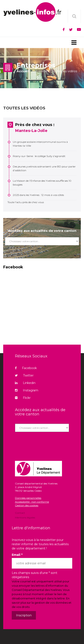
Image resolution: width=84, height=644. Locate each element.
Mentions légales (25, 517)
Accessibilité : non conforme (32, 502)
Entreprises (41, 71)
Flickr (23, 398)
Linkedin (25, 383)
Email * (17, 555)
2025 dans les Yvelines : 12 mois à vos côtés (38, 195)
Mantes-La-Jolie (31, 131)
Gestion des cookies (27, 505)
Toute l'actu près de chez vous (26, 202)
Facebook (26, 368)
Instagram (27, 390)
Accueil (23, 71)
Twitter (24, 375)
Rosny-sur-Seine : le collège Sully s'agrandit (39, 156)
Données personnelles (28, 498)
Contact (20, 513)
